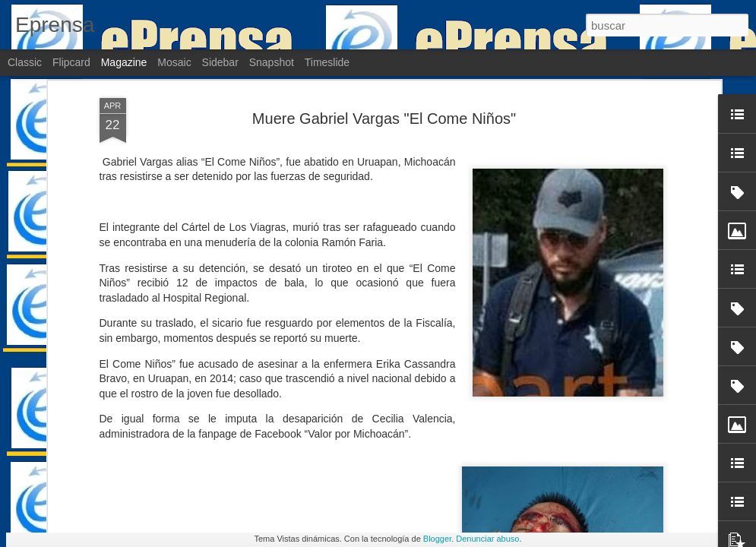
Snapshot (272, 62)
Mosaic (174, 62)
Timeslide (327, 62)
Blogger (437, 539)
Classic (25, 62)
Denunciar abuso (487, 539)
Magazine (124, 62)
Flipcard (71, 62)
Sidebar (220, 62)
